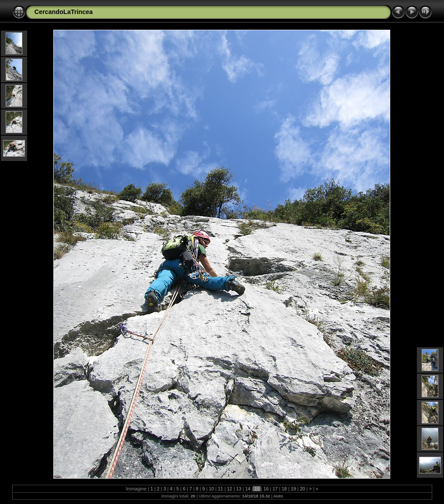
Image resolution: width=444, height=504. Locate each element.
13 (239, 489)
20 (302, 489)
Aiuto (278, 496)
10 (211, 489)
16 (266, 489)
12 (230, 489)
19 (294, 489)
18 (284, 489)
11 (220, 489)
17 (275, 489)
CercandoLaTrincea (64, 12)
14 (248, 489)
